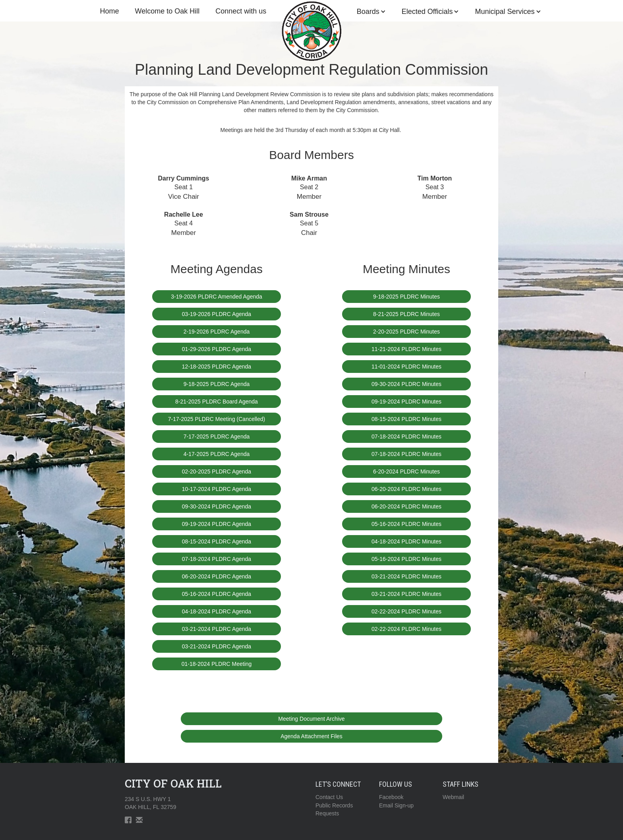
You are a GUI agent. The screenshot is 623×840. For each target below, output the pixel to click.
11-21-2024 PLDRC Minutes (406, 349)
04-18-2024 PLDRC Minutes (406, 541)
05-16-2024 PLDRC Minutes (406, 524)
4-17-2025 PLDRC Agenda (217, 454)
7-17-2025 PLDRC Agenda (217, 436)
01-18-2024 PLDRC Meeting (217, 664)
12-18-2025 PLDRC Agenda (217, 367)
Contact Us (329, 797)
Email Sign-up (396, 805)
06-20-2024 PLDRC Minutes (406, 489)
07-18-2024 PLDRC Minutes (406, 436)
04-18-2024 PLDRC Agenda (217, 611)
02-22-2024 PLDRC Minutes (406, 611)
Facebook (391, 797)
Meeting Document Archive (311, 719)
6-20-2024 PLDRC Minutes (406, 471)
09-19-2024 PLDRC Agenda (217, 524)
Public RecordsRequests (334, 809)
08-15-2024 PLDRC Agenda (217, 541)
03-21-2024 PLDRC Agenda (217, 629)
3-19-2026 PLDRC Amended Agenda (217, 297)
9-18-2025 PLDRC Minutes (406, 297)
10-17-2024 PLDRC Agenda (217, 489)
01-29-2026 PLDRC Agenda (217, 349)
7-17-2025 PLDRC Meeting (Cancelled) (217, 419)
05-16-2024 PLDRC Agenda (217, 594)
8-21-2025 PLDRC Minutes (406, 314)
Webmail (453, 797)
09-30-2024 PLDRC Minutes (406, 384)
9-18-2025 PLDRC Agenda (217, 384)
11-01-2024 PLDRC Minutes (406, 367)
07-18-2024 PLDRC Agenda (217, 559)
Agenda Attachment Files (311, 736)
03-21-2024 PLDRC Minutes (406, 576)
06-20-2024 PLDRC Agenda (217, 576)
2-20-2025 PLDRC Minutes (406, 332)
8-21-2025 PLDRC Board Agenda (217, 402)
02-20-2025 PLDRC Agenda (217, 471)
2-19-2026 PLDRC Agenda (217, 332)
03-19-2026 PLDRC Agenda (217, 314)
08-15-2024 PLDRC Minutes (406, 419)
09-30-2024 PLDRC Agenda (217, 506)
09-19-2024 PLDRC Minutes (406, 402)
